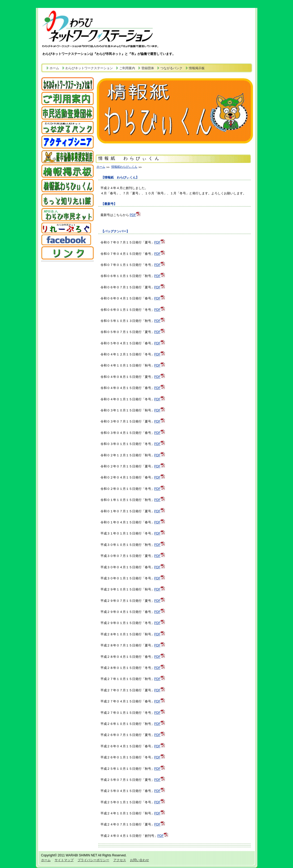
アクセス (120, 860)
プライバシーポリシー (93, 860)
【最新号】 (109, 204)
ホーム (54, 68)
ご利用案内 (127, 68)
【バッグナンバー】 (115, 231)
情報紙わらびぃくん (124, 167)
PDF (135, 215)
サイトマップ (64, 860)
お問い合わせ (140, 860)
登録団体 (148, 68)
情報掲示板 (197, 68)
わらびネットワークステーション (89, 68)
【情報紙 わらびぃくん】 (120, 177)
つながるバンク (171, 68)
